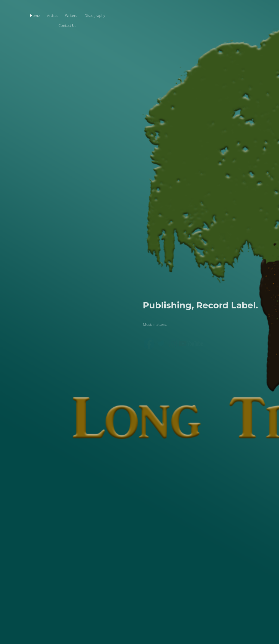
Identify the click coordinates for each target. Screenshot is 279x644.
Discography (95, 16)
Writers (71, 16)
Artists (52, 16)
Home (35, 16)
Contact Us (67, 26)
